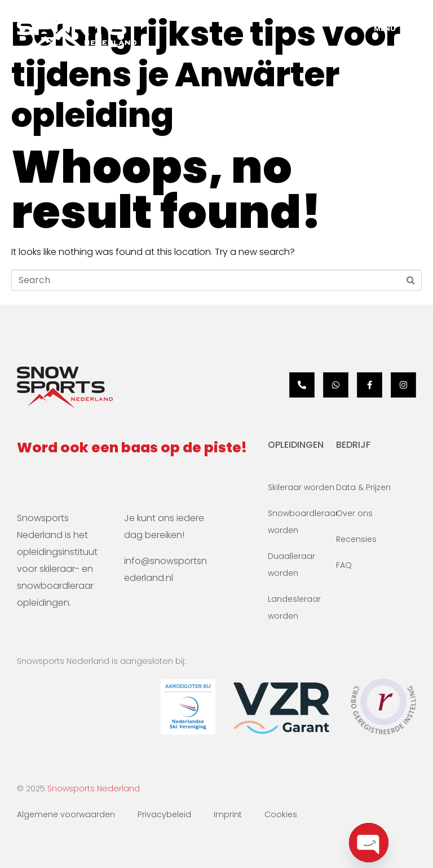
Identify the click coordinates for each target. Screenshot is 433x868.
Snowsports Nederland (94, 788)
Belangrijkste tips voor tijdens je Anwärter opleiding (206, 74)
